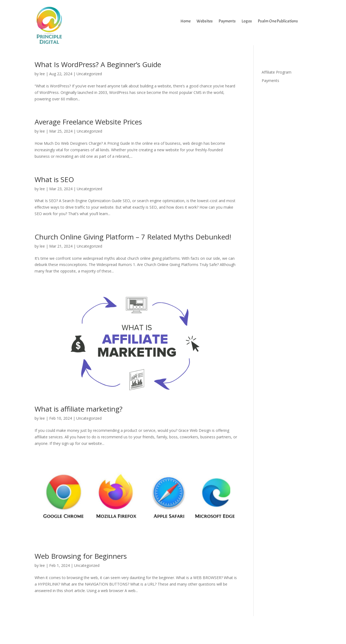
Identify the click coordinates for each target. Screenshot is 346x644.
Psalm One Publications (278, 22)
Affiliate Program (277, 72)
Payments (227, 22)
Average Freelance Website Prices (88, 122)
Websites (205, 22)
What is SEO (54, 179)
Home (186, 22)
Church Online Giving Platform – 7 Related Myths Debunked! (133, 237)
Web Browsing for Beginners (81, 556)
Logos (247, 22)
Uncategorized (89, 74)
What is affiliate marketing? (79, 409)
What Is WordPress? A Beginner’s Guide (98, 64)
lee (42, 74)
